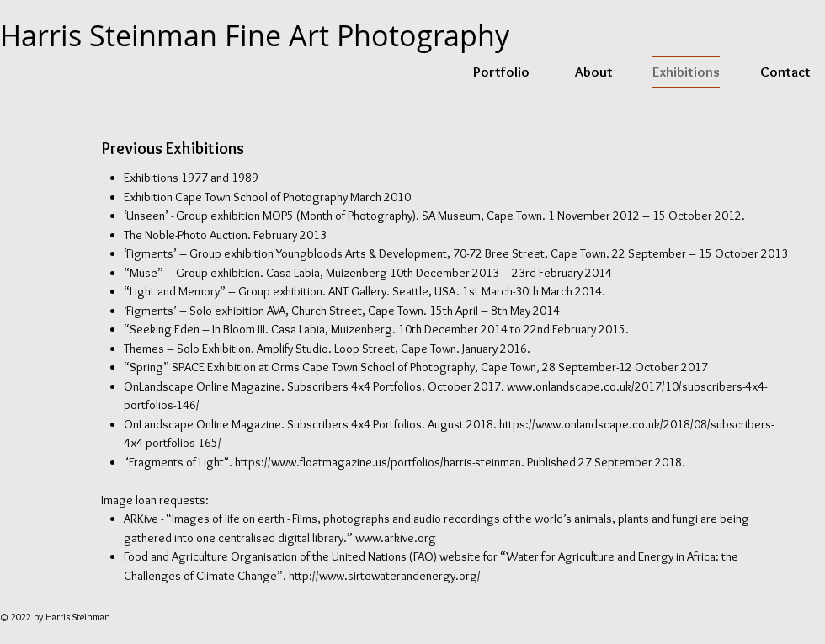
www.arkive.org (396, 538)
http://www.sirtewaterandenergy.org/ (385, 576)
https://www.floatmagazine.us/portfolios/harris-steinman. (380, 462)
